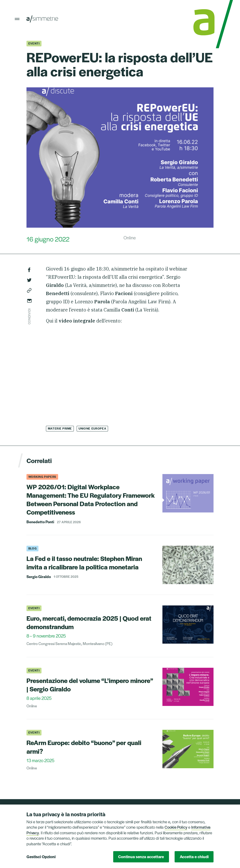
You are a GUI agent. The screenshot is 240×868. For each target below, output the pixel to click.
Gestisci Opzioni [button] (41, 857)
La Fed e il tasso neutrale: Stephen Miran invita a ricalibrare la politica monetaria (84, 562)
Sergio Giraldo (39, 577)
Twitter (29, 280)
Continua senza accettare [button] (141, 857)
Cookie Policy (176, 827)
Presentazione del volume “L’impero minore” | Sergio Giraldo (90, 684)
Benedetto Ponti (40, 522)
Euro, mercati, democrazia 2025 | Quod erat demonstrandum (89, 622)
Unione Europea (92, 428)
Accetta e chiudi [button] (194, 857)
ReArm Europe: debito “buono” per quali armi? (84, 747)
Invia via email (29, 301)
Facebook (29, 270)
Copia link (29, 290)
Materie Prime (60, 428)
